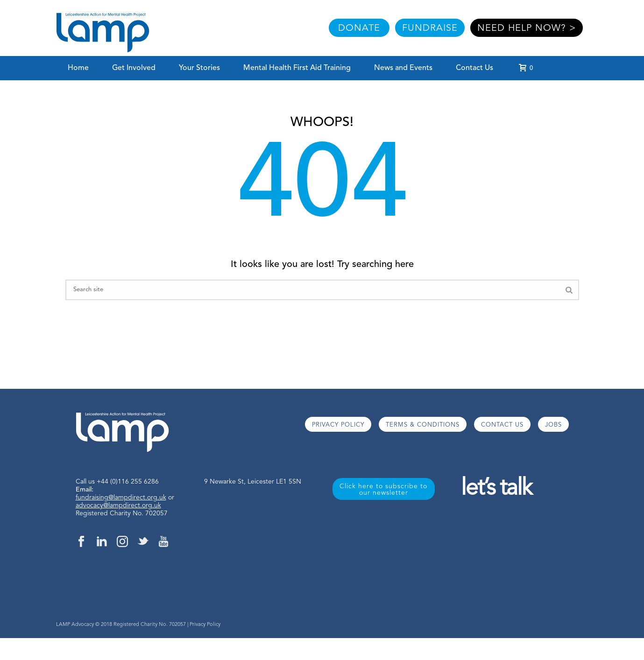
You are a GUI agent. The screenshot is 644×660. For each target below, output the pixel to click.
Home (78, 68)
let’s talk (496, 489)
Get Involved (134, 68)
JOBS (553, 425)
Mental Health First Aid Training (297, 68)
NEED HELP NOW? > (527, 28)
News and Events (403, 68)
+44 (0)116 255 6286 (128, 482)
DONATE (359, 28)
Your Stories (199, 68)
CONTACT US (502, 425)
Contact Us (474, 68)
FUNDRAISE (430, 28)
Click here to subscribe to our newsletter (383, 490)
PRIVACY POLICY (338, 425)
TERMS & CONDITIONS (423, 425)
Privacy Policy (205, 625)
